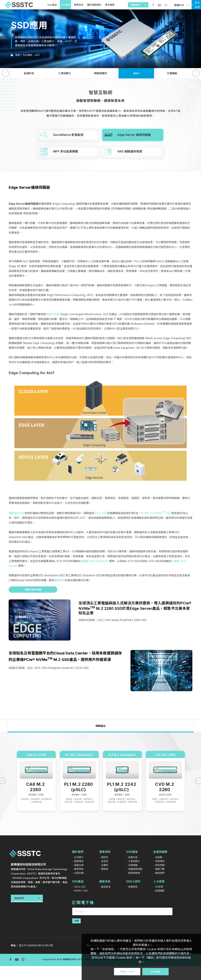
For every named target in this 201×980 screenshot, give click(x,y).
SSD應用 (61, 5)
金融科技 (29, 73)
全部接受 (155, 972)
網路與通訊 (100, 73)
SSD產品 (47, 5)
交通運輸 (172, 73)
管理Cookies (127, 972)
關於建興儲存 (90, 5)
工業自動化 (65, 73)
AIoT (38, 55)
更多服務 (105, 5)
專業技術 (74, 5)
